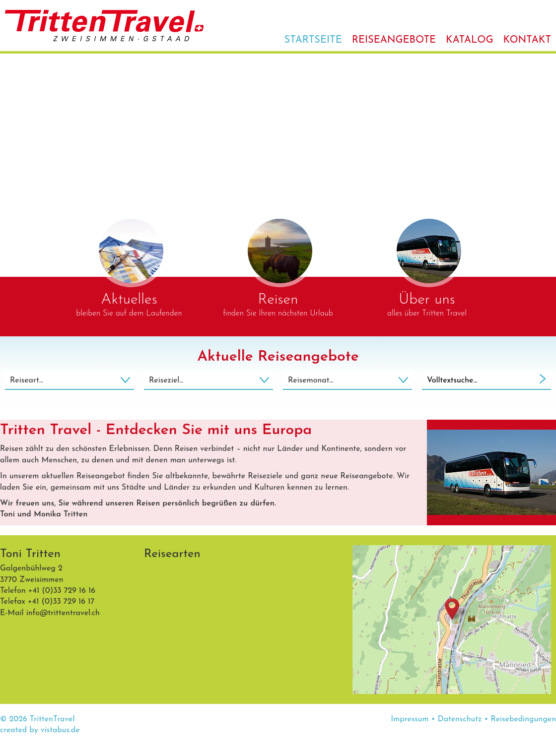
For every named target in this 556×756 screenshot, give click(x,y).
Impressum (410, 719)
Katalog (469, 40)
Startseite (313, 40)
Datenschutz (460, 719)
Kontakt (527, 40)
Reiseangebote (394, 40)
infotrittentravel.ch (63, 613)
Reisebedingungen (523, 719)
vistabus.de (60, 730)
